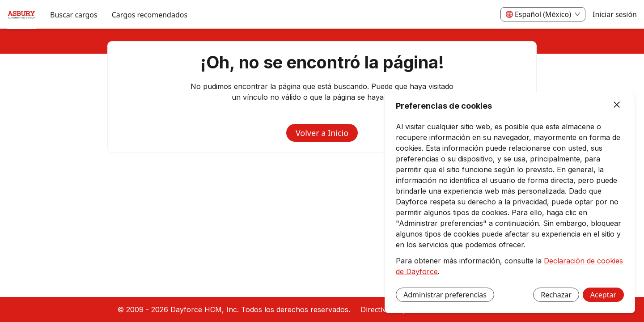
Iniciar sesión (615, 14)
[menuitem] (21, 15)
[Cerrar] (617, 105)
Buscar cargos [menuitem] (74, 15)
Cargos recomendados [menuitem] (150, 15)
